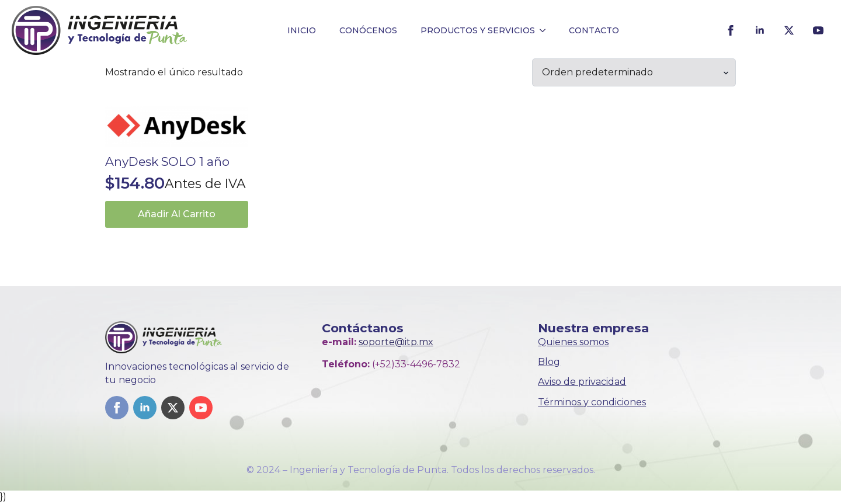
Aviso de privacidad (582, 382)
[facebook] (731, 30)
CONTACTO (594, 30)
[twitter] (789, 30)
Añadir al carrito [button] (177, 214)
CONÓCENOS (368, 30)
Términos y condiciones (592, 402)
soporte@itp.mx (396, 342)
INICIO (302, 30)
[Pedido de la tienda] (634, 72)
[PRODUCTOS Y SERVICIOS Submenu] (546, 30)
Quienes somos (573, 342)
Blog (549, 362)
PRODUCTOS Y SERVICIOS (478, 30)
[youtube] (818, 30)
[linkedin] (760, 30)
